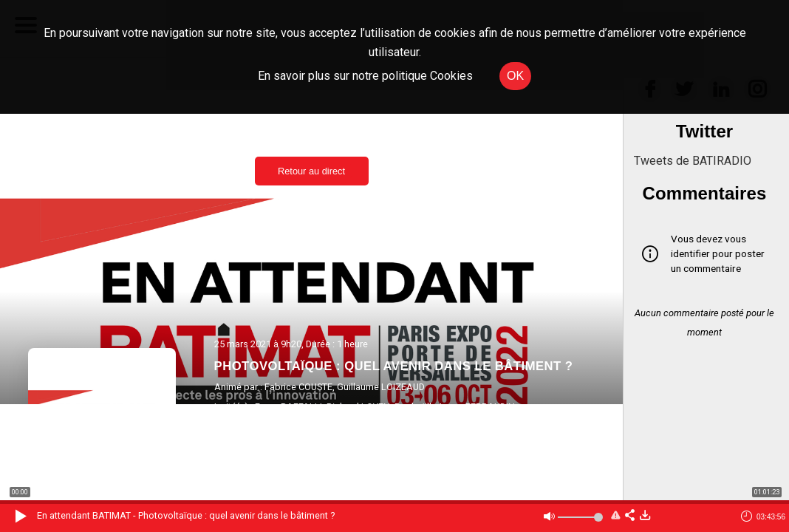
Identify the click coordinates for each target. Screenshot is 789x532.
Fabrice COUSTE (298, 387)
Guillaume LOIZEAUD (381, 387)
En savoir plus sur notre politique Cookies (365, 76)
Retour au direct (311, 171)
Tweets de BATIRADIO (693, 161)
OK (515, 76)
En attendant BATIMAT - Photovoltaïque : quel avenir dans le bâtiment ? (186, 515)
